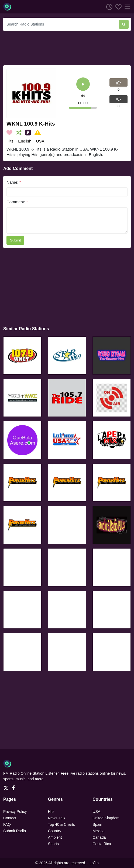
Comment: (17, 202)
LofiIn (94, 863)
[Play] (83, 85)
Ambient (55, 837)
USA (40, 141)
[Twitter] (7, 786)
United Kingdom (106, 818)
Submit (15, 240)
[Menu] (126, 7)
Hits (10, 141)
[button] (83, 96)
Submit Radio (15, 831)
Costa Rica (102, 844)
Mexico (98, 831)
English (25, 141)
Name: (14, 182)
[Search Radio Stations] (61, 24)
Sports (53, 844)
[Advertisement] (67, 47)
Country (55, 831)
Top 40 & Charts (61, 824)
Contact (10, 818)
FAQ (7, 824)
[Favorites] (117, 7)
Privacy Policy (15, 812)
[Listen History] (108, 7)
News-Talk (57, 818)
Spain (97, 824)
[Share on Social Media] (29, 133)
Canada (99, 837)
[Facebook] (14, 786)
